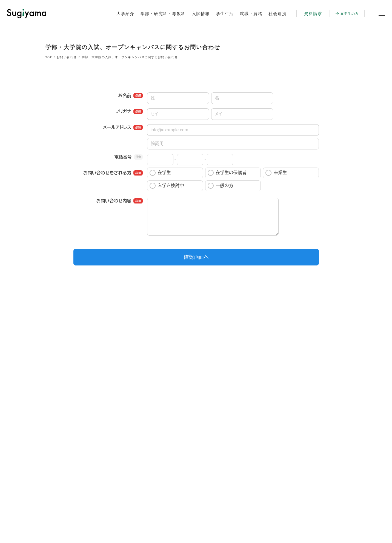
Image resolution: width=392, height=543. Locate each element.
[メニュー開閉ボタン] (378, 14)
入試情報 (201, 14)
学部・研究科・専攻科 (163, 14)
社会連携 (277, 14)
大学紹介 (125, 14)
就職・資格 (251, 14)
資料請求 (313, 14)
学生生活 (225, 14)
